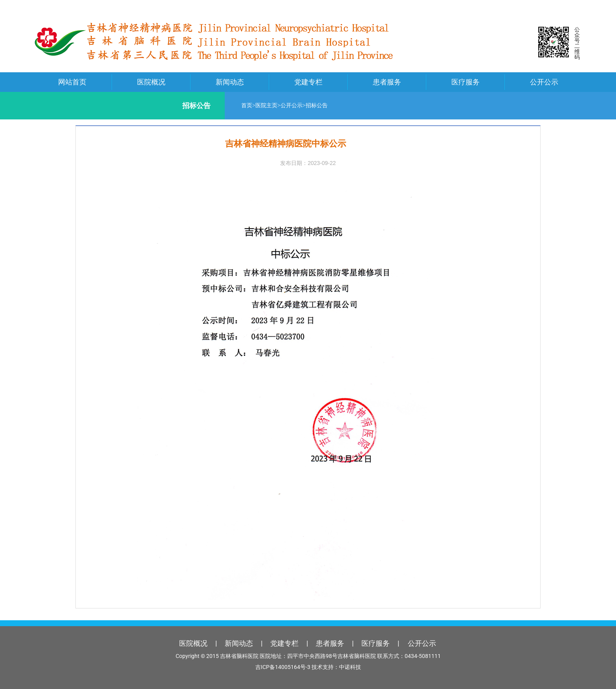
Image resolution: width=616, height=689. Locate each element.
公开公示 (544, 82)
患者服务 (387, 82)
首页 (238, 105)
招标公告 (308, 105)
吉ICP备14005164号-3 (283, 667)
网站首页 (72, 82)
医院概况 (151, 82)
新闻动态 (230, 82)
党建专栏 (308, 82)
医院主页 (257, 105)
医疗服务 (466, 82)
